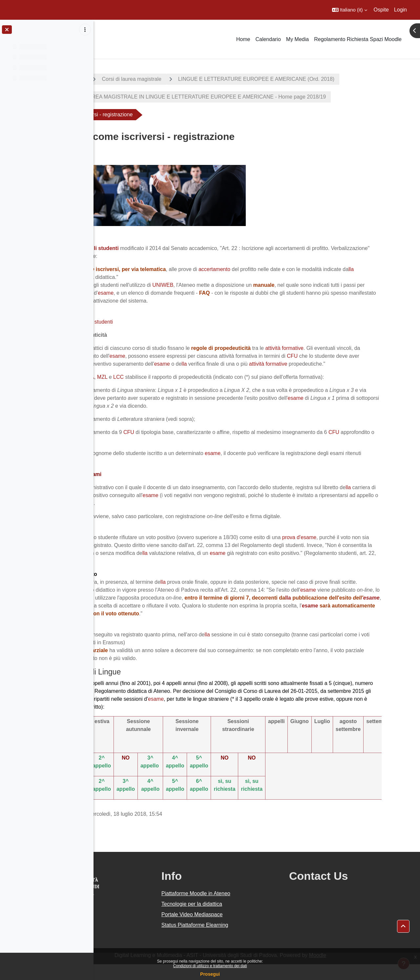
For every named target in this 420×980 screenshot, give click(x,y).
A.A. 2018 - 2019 (126, 79)
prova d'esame (359, 545)
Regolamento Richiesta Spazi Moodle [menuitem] (358, 39)
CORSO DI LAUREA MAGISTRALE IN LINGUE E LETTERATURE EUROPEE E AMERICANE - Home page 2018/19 (250, 97)
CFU (111, 364)
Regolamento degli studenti (144, 248)
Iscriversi (129, 314)
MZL (163, 385)
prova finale (231, 414)
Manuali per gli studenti (146, 322)
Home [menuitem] (243, 39)
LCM (134, 385)
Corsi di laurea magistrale (192, 79)
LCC (179, 385)
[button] (350, 10)
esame (201, 293)
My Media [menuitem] (297, 39)
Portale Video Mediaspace (241, 930)
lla (134, 277)
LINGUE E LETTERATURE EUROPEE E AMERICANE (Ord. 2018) (317, 79)
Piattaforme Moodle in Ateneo (244, 909)
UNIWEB (223, 285)
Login (400, 10)
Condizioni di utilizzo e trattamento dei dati (210, 966)
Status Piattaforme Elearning (243, 941)
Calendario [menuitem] (268, 39)
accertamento (275, 269)
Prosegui (210, 974)
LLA (150, 385)
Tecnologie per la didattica (240, 920)
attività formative (345, 348)
